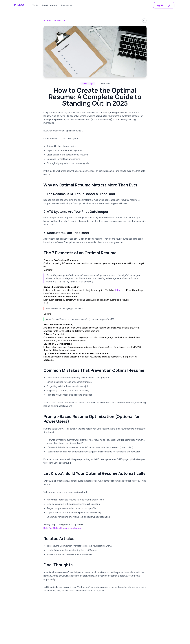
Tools (35, 5)
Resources (67, 5)
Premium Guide (50, 5)
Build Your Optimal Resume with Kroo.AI (62, 528)
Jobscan (119, 290)
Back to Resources (54, 21)
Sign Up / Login (164, 5)
